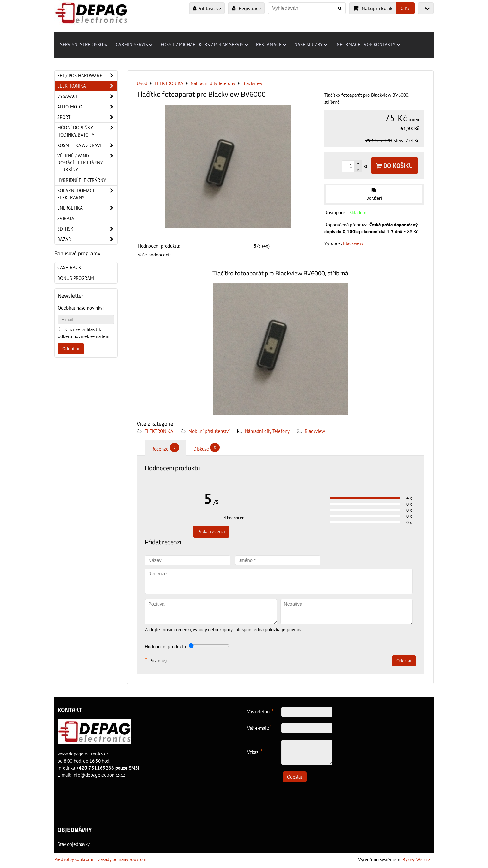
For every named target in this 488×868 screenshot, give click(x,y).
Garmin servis (134, 44)
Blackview (315, 431)
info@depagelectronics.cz (99, 775)
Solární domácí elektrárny (87, 194)
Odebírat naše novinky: (81, 308)
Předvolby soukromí (74, 859)
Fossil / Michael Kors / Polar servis (204, 44)
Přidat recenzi (211, 531)
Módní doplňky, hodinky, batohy (87, 131)
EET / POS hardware (87, 76)
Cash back (69, 267)
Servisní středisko (84, 44)
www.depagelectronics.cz (83, 754)
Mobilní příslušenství (209, 431)
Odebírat (71, 349)
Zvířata (66, 218)
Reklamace (271, 44)
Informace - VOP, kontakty (368, 44)
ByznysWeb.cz (416, 860)
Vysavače (87, 96)
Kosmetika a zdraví (87, 145)
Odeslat (404, 661)
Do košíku (394, 166)
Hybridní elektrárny (82, 180)
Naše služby (311, 44)
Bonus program (76, 278)
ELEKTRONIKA (159, 431)
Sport (87, 117)
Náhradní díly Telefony (267, 431)
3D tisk (87, 229)
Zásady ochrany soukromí (123, 859)
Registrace (246, 8)
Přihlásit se (207, 8)
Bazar (87, 239)
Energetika (87, 208)
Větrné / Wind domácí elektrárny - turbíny (87, 163)
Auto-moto (87, 107)
